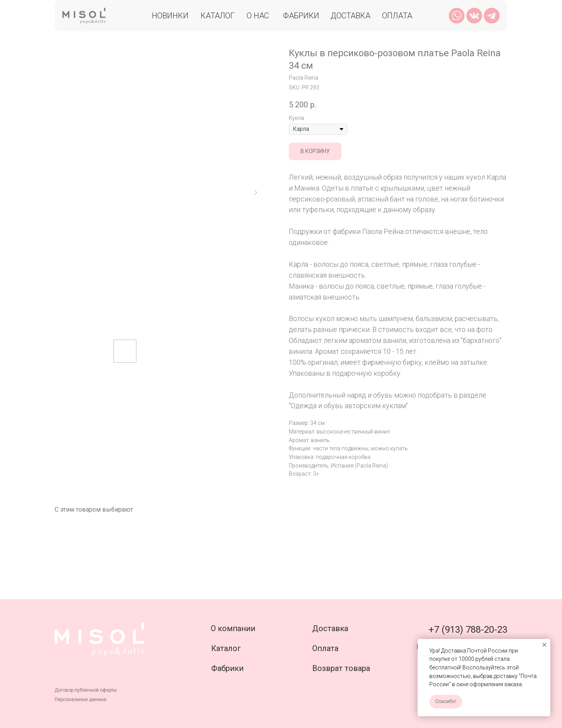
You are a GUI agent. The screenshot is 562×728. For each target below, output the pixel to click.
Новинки (170, 16)
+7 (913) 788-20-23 (468, 630)
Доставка (350, 16)
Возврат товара (341, 668)
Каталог (218, 16)
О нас (258, 16)
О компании (233, 628)
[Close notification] (544, 645)
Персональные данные (81, 699)
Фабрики (301, 16)
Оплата (397, 16)
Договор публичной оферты (86, 690)
